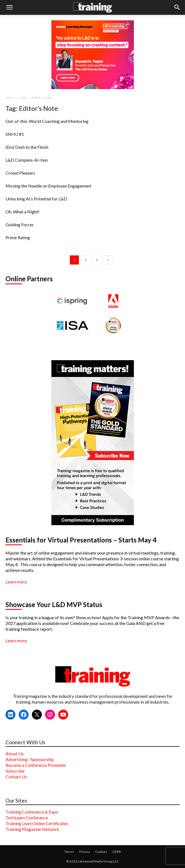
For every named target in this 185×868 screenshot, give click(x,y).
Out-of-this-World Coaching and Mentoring (47, 121)
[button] (9, 7)
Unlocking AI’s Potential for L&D (36, 199)
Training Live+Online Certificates (37, 823)
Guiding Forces (20, 224)
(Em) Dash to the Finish (27, 147)
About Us (15, 753)
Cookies (101, 852)
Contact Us (16, 777)
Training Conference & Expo (32, 812)
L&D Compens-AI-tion (27, 160)
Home (10, 97)
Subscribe (15, 771)
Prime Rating (18, 237)
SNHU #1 (15, 134)
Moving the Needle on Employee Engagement (48, 186)
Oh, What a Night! (23, 212)
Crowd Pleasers (20, 173)
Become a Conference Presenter (36, 765)
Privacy (85, 852)
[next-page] (108, 260)
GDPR (117, 852)
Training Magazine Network (32, 829)
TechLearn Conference (27, 818)
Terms (69, 852)
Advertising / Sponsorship (30, 759)
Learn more (16, 582)
